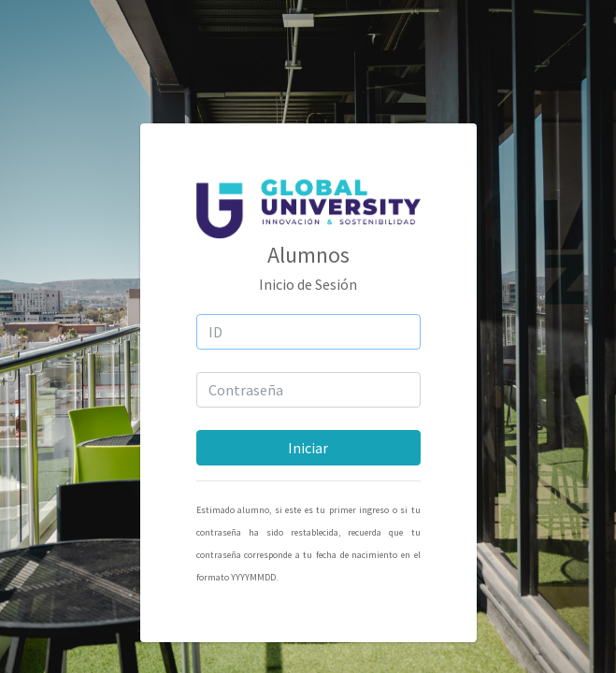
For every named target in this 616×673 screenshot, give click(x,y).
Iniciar (308, 448)
